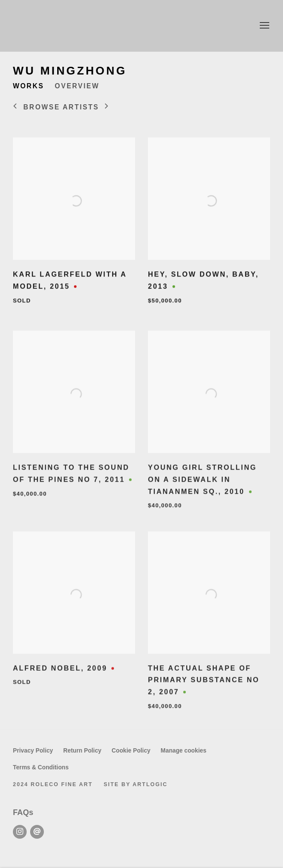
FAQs (23, 812)
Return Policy (82, 751)
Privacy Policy (33, 751)
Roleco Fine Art (141, 26)
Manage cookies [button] (184, 751)
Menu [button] (264, 26)
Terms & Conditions (41, 767)
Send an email (37, 832)
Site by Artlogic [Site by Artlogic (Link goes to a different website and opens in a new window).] (136, 784)
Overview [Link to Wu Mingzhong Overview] (77, 86)
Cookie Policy (131, 751)
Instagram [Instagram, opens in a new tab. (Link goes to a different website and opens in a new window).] (20, 832)
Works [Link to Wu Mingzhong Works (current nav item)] (28, 86)
